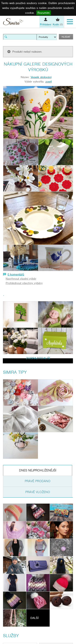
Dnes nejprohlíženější (38, 470)
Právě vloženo (38, 492)
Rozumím (44, 13)
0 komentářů (16, 274)
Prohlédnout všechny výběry (24, 283)
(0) (58, 24)
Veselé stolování (41, 77)
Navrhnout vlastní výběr (21, 279)
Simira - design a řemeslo (13, 22)
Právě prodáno (38, 481)
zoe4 (49, 82)
